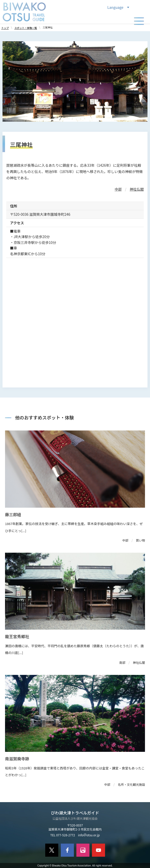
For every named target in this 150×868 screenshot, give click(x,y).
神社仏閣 (137, 189)
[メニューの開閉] (139, 21)
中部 (118, 189)
